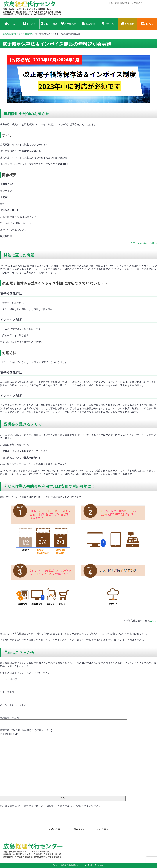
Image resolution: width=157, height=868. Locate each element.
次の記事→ (103, 829)
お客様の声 (137, 3)
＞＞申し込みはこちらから (143, 243)
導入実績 (115, 3)
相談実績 (126, 3)
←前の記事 (54, 829)
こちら (153, 621)
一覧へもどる (79, 829)
